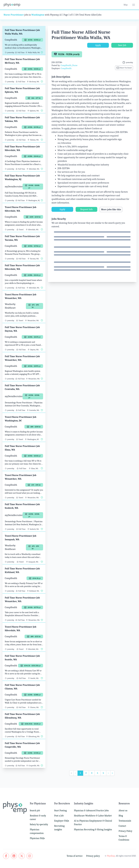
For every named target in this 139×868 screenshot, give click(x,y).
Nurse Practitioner (14, 15)
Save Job (122, 45)
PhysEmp (111, 856)
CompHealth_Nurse (69, 65)
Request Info (86, 209)
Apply (98, 45)
